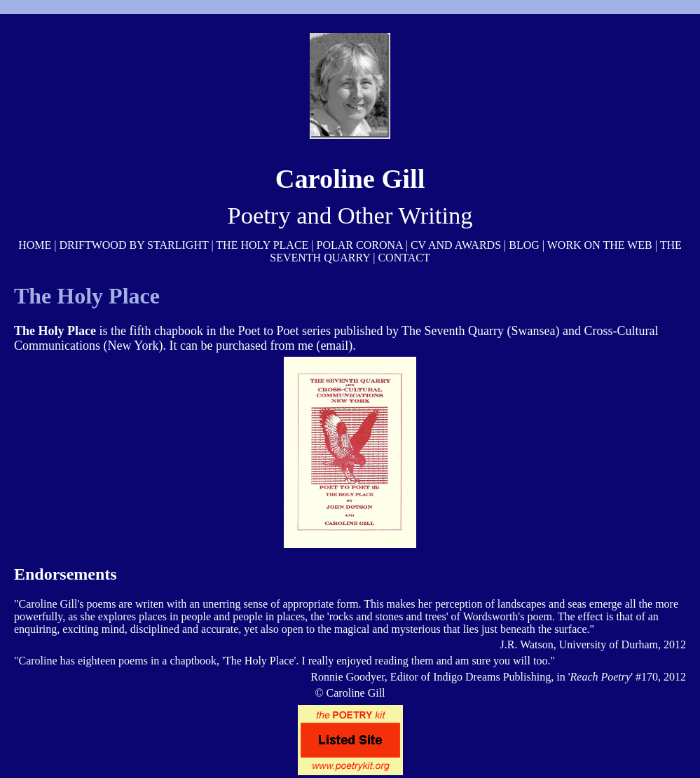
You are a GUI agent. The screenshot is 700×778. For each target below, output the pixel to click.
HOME (35, 245)
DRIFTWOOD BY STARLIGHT (133, 245)
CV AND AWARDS (456, 245)
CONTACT (404, 258)
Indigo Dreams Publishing (492, 677)
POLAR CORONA (360, 245)
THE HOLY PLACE (262, 245)
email (334, 346)
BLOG (524, 245)
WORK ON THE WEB (600, 245)
